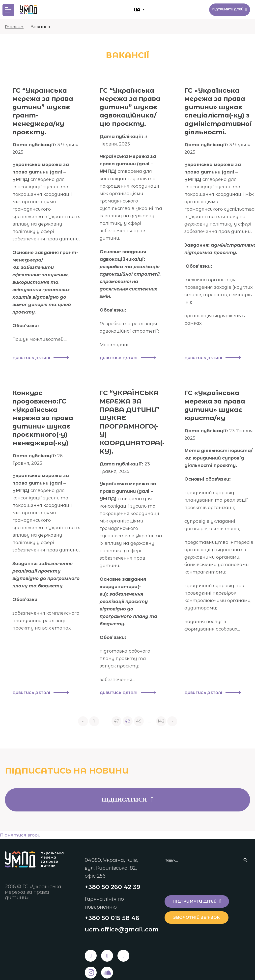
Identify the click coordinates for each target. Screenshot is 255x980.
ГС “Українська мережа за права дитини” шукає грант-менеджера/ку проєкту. (46, 111)
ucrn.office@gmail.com (122, 911)
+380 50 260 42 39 (113, 868)
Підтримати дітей (225, 10)
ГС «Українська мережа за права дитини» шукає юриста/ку (222, 400)
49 (139, 702)
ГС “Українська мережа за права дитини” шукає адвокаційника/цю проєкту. (133, 107)
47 (116, 702)
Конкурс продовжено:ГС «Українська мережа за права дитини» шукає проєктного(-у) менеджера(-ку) (46, 413)
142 (161, 702)
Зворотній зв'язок (199, 898)
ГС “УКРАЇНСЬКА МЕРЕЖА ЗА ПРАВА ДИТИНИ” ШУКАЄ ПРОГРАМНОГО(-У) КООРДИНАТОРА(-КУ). (134, 417)
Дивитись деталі (40, 353)
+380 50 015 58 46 (112, 899)
